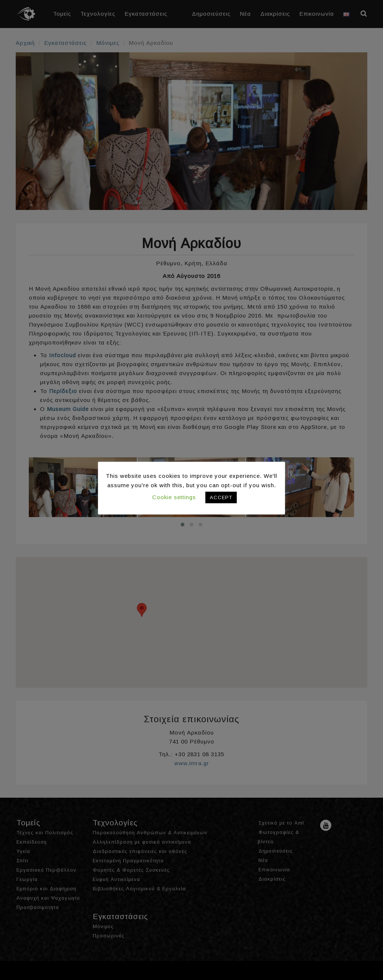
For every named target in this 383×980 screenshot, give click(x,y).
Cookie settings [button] (174, 497)
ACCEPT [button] (221, 497)
